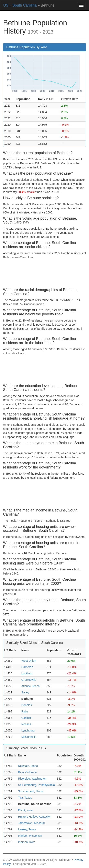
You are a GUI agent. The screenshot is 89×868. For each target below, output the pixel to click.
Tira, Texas (25, 798)
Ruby (25, 711)
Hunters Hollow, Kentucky (34, 817)
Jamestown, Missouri (31, 823)
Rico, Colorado (28, 772)
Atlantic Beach (31, 686)
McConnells (29, 737)
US (6, 5)
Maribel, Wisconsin (30, 836)
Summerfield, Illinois (31, 791)
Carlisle (26, 718)
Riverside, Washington (32, 779)
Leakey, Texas (27, 829)
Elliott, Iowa (25, 810)
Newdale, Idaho (28, 766)
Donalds (27, 705)
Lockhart (27, 673)
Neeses (26, 724)
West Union (29, 661)
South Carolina (25, 5)
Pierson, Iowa (27, 842)
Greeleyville (29, 680)
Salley (25, 692)
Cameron (27, 667)
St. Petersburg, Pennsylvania (37, 785)
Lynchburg (28, 730)
